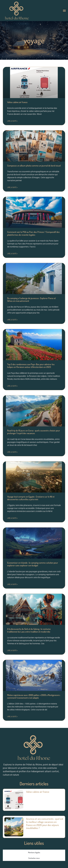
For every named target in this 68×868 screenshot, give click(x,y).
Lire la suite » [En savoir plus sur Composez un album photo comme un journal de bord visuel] (12, 187)
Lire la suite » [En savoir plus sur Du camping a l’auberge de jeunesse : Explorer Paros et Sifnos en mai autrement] (12, 320)
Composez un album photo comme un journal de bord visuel (34, 166)
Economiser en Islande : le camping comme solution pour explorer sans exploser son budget (33, 564)
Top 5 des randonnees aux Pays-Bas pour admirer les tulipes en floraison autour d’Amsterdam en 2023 (31, 366)
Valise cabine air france (17, 102)
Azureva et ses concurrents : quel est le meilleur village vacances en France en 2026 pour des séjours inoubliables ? (45, 823)
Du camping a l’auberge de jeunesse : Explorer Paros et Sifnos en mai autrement (31, 300)
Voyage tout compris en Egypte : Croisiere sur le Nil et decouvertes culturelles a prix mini (31, 498)
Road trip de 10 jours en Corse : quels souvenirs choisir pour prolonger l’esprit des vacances (34, 432)
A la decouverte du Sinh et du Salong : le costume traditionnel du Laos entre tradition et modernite (29, 630)
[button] (64, 11)
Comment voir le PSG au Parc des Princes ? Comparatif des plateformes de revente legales (33, 233)
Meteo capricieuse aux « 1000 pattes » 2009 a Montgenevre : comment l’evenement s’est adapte (34, 696)
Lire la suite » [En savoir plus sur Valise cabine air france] (12, 121)
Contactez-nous (34, 858)
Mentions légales (34, 852)
